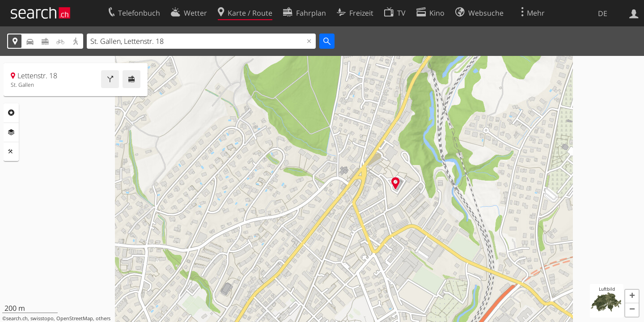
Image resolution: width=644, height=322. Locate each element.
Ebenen (11, 132)
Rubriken (11, 113)
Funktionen (11, 152)
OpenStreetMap (75, 318)
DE (603, 13)
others (103, 318)
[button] (632, 297)
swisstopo (42, 318)
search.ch (17, 318)
